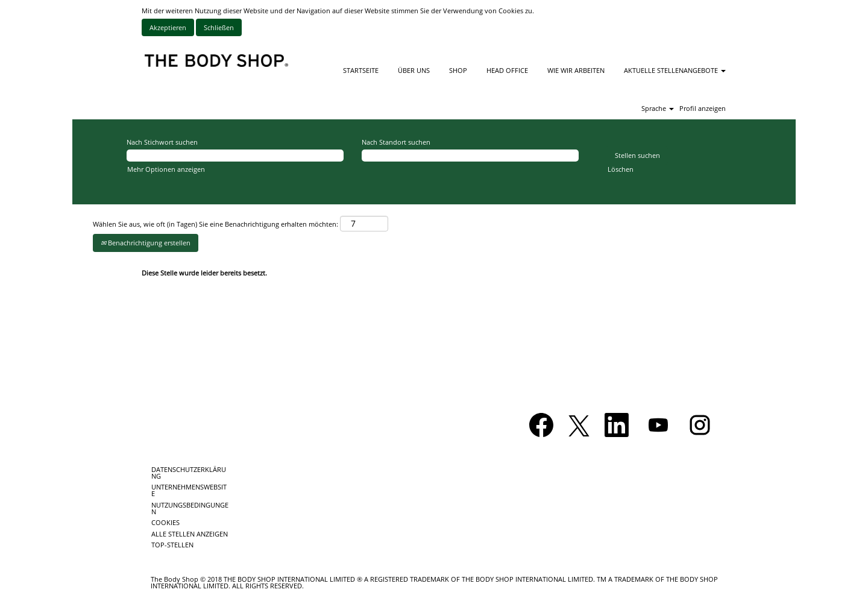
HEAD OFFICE (507, 70)
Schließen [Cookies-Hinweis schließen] (219, 27)
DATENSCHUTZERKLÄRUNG (189, 473)
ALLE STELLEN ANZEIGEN (190, 534)
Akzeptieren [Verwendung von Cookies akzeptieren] (168, 27)
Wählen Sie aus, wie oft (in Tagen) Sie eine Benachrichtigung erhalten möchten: (215, 224)
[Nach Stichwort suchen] (235, 156)
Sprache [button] (658, 108)
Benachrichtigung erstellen (146, 243)
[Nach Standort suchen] (470, 156)
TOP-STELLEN (172, 545)
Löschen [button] (621, 169)
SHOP (458, 70)
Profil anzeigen (703, 108)
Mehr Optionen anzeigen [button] (166, 169)
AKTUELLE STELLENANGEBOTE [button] (675, 70)
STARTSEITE (361, 70)
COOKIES (165, 522)
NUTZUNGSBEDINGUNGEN (190, 508)
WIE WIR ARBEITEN (576, 70)
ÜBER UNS (414, 70)
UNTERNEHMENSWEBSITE (189, 490)
